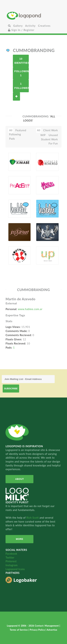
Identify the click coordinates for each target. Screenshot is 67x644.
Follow (16, 96)
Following (15, 134)
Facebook (11, 554)
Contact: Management (47, 626)
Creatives (44, 26)
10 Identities (22, 61)
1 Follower (22, 86)
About (20, 479)
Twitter (10, 558)
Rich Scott (33, 518)
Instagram (12, 565)
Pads (12, 139)
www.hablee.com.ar (30, 309)
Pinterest (11, 561)
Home (33, 16)
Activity (30, 26)
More (20, 539)
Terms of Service (19, 630)
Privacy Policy (38, 630)
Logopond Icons (15, 569)
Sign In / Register (21, 30)
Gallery (18, 26)
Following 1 (22, 73)
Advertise (52, 630)
